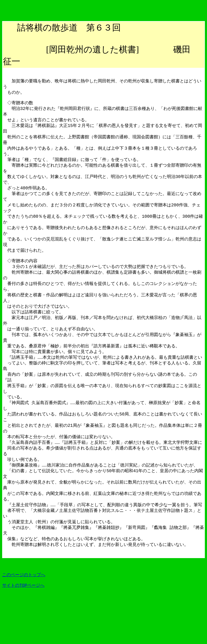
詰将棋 (30, 28)
